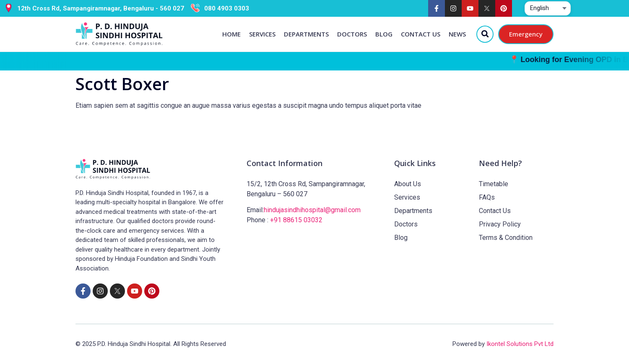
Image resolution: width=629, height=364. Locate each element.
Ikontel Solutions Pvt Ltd (520, 344)
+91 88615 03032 (296, 220)
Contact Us (420, 34)
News (457, 34)
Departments (306, 34)
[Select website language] (548, 8)
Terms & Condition (506, 238)
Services (262, 34)
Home (231, 34)
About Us (408, 184)
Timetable (494, 184)
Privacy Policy (500, 224)
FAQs (487, 197)
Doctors (352, 34)
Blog (383, 34)
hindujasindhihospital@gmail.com (312, 210)
